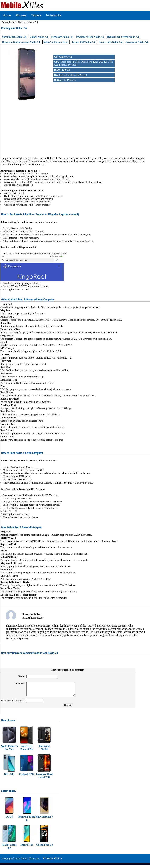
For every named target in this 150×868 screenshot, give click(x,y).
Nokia (22, 22)
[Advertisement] (75, 126)
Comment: (18, 683)
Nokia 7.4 (33, 22)
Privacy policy (52, 861)
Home (7, 15)
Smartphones (9, 22)
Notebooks (54, 15)
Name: (20, 676)
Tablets (36, 15)
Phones (21, 15)
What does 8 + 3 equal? (13, 703)
